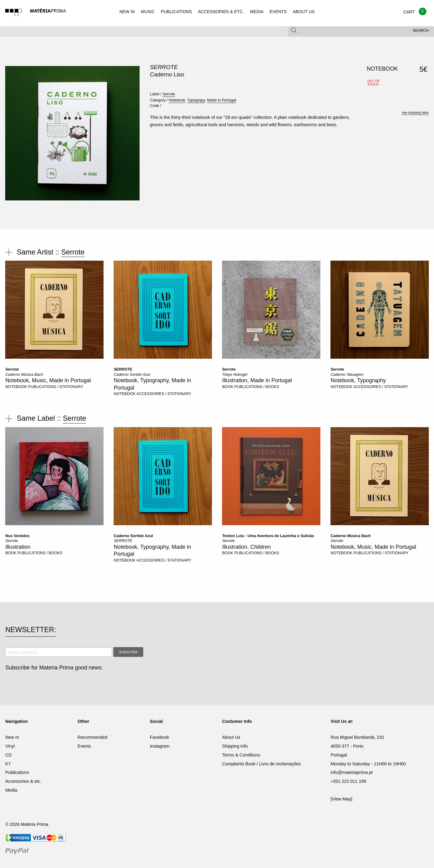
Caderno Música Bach (24, 375)
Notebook (177, 100)
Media (11, 790)
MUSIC (148, 12)
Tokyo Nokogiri (235, 375)
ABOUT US (304, 12)
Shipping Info (235, 746)
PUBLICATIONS (177, 12)
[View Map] (341, 799)
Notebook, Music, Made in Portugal (48, 380)
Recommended (93, 737)
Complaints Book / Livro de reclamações (261, 764)
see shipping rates (415, 112)
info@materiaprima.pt (352, 772)
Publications (17, 772)
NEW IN (127, 12)
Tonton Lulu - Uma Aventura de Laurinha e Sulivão (268, 536)
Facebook (160, 737)
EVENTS (278, 12)
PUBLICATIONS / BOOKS (257, 387)
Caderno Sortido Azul (132, 375)
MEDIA (257, 12)
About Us (231, 737)
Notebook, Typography (358, 380)
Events (84, 746)
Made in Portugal (222, 100)
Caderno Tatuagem (347, 375)
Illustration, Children (246, 547)
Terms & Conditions (241, 755)
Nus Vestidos (17, 536)
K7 (8, 764)
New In (12, 737)
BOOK (228, 387)
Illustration (18, 547)
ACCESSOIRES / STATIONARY (164, 394)
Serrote (164, 67)
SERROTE (123, 369)
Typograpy (196, 100)
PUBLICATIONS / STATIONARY (56, 387)
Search (421, 31)
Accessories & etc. (23, 781)
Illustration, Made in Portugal (257, 380)
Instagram (160, 746)
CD (8, 755)
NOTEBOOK (16, 387)
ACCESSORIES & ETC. (221, 12)
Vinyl (10, 746)
